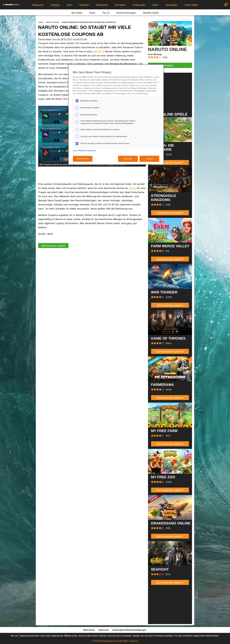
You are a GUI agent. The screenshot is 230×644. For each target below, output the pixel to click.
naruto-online (52, 22)
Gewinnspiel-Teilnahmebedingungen (129, 630)
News (92, 13)
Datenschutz (89, 630)
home (41, 22)
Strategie (55, 5)
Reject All (128, 159)
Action (155, 5)
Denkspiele (171, 5)
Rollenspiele (139, 5)
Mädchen (84, 5)
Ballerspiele (102, 5)
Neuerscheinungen (126, 13)
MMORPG (98, 51)
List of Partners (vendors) (84, 151)
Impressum (104, 630)
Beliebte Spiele (151, 13)
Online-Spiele (191, 5)
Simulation (120, 5)
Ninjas (132, 188)
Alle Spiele (77, 13)
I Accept (149, 159)
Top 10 (106, 13)
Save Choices (83, 159)
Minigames (38, 5)
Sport (69, 5)
